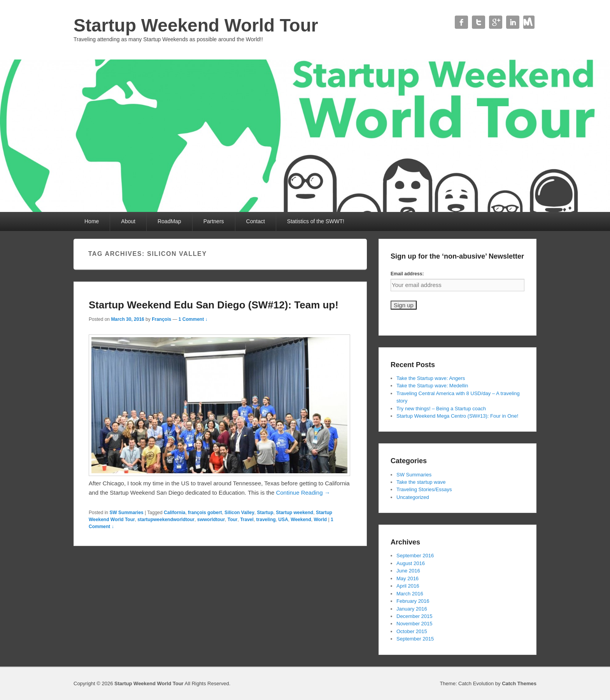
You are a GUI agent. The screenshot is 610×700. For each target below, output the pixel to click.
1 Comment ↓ (193, 319)
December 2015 (415, 616)
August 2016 (411, 563)
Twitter (479, 22)
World (320, 520)
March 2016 (410, 594)
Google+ (496, 22)
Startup (265, 513)
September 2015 (415, 639)
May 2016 (408, 578)
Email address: (407, 274)
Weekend (301, 520)
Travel (247, 520)
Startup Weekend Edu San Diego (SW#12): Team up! (214, 305)
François (161, 319)
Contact (530, 22)
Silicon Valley (239, 513)
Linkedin (513, 22)
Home (92, 221)
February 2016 (413, 601)
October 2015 (412, 631)
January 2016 (412, 609)
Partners (214, 221)
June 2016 (408, 571)
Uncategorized (413, 497)
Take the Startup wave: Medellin (432, 386)
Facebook (461, 22)
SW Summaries (126, 513)
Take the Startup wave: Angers (431, 378)
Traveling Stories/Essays (424, 489)
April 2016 (408, 586)
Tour (233, 520)
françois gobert (205, 513)
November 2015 (415, 624)
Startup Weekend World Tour (196, 25)
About (128, 221)
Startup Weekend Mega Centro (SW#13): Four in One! (457, 416)
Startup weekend (294, 513)
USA (283, 520)
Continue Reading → (303, 493)
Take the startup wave (421, 482)
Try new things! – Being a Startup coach (441, 409)
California (174, 513)
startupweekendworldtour (166, 520)
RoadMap (169, 221)
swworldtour (211, 520)
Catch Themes (519, 683)
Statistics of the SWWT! (316, 221)
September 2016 (415, 556)
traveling (266, 520)
